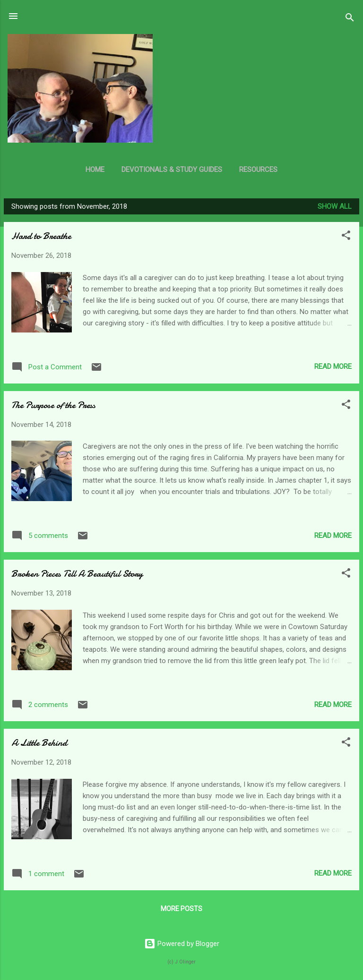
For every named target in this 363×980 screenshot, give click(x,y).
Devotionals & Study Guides (172, 170)
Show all (335, 206)
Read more (333, 366)
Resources (258, 170)
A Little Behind (39, 743)
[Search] (350, 19)
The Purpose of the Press (53, 405)
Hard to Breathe (41, 236)
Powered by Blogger (182, 944)
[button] (346, 237)
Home (95, 170)
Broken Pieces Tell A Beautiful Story (77, 574)
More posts (181, 909)
